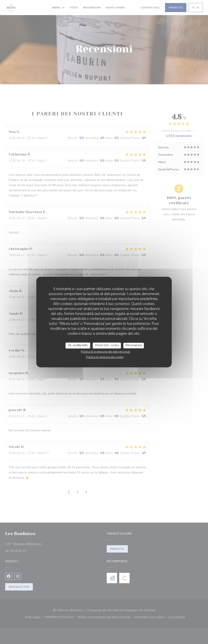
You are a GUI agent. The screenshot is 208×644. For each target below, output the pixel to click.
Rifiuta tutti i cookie (107, 345)
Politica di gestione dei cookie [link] (105, 357)
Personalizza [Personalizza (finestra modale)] (134, 345)
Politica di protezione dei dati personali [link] (105, 352)
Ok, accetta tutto (78, 345)
